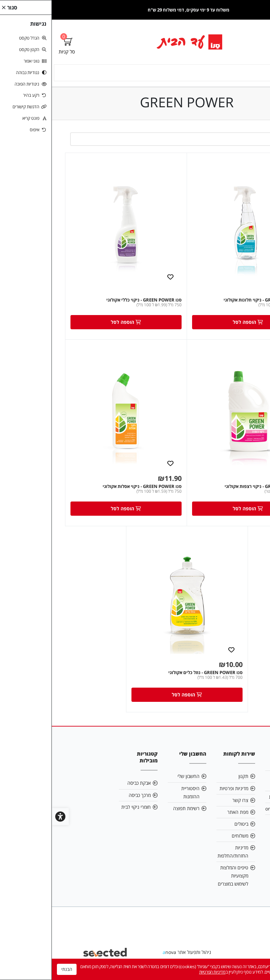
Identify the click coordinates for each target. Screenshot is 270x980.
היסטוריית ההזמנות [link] (139, 793)
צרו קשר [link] (189, 801)
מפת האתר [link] (186, 813)
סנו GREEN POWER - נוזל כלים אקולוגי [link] (154, 673)
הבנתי (15, 969)
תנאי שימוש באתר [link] (234, 782)
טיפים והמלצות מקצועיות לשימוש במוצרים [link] (181, 877)
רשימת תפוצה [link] (134, 809)
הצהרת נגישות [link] (231, 798)
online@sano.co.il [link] (233, 810)
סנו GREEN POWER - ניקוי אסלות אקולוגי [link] (90, 487)
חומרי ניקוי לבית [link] (84, 808)
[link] (135, 42)
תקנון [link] (192, 777)
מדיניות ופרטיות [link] (182, 789)
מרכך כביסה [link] (88, 796)
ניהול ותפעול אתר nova (135, 953)
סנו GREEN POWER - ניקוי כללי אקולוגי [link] (92, 301)
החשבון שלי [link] (137, 777)
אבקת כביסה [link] (87, 784)
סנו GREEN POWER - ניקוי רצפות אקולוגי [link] (212, 487)
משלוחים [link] (188, 837)
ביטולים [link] (190, 825)
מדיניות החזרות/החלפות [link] (181, 853)
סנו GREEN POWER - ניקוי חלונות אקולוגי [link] (212, 301)
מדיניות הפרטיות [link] (161, 972)
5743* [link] (238, 821)
